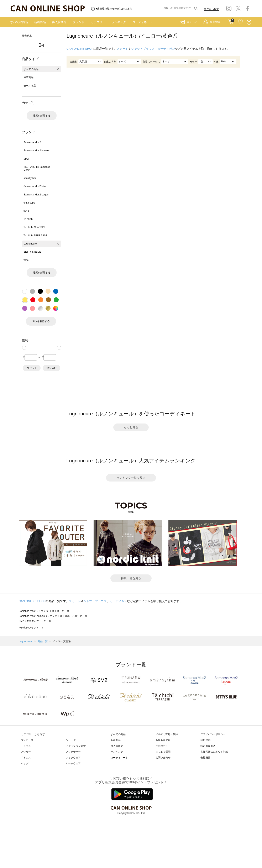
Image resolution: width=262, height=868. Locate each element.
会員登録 (215, 22)
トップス (26, 746)
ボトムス (26, 758)
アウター (26, 752)
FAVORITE (240, 22)
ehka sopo (29, 203)
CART (231, 21)
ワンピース (27, 740)
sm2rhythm (30, 178)
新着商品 (40, 22)
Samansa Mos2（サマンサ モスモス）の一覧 (44, 611)
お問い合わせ (163, 758)
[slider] (24, 348)
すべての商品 (19, 22)
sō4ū (26, 211)
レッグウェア (73, 758)
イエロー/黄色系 (62, 641)
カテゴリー (98, 22)
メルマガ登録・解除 (167, 734)
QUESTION (249, 22)
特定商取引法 (208, 746)
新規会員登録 (163, 740)
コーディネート (142, 22)
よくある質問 (163, 752)
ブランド (79, 22)
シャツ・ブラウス (143, 49)
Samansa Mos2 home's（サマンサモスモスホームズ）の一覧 (53, 616)
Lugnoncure (30, 244)
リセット (32, 368)
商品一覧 (43, 641)
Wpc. (26, 260)
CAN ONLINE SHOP (80, 49)
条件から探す (211, 9)
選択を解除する (42, 116)
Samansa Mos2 (32, 142)
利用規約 (205, 740)
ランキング (119, 22)
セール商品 (30, 86)
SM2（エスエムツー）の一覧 (35, 621)
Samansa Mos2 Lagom (36, 195)
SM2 (26, 159)
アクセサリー (73, 752)
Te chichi (28, 219)
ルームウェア (73, 763)
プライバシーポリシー (213, 734)
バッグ (25, 763)
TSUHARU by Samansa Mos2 (37, 168)
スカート (122, 49)
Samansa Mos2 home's (36, 151)
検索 (195, 9)
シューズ (71, 740)
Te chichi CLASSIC (34, 227)
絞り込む (52, 368)
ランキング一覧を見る (131, 478)
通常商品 (28, 77)
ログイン (192, 22)
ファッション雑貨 (76, 746)
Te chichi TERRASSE (35, 236)
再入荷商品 (59, 22)
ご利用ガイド (163, 746)
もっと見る (131, 427)
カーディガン (166, 49)
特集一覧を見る (131, 578)
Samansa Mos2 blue (35, 186)
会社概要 (205, 758)
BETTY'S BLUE (32, 252)
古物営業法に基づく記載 (214, 752)
